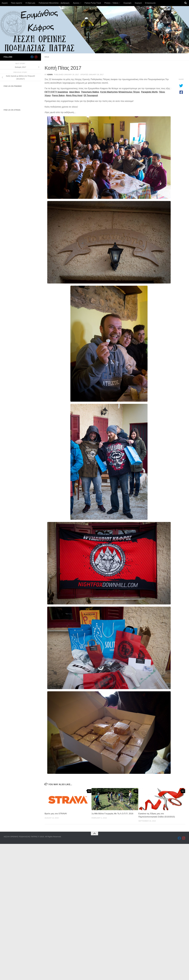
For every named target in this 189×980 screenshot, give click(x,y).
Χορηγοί (138, 3)
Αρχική (5, 3)
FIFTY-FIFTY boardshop (56, 92)
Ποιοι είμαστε (17, 3)
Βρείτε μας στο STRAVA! (56, 814)
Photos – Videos (111, 3)
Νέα (47, 57)
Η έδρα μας (30, 3)
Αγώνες (76, 3)
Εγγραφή (127, 3)
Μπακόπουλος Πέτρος (129, 92)
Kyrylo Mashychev (109, 92)
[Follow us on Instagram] (36, 57)
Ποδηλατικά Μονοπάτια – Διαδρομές (54, 3)
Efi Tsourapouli (91, 95)
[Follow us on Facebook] (32, 57)
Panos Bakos (58, 95)
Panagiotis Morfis (149, 92)
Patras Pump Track (93, 3)
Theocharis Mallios (90, 92)
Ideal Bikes (74, 92)
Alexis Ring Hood (74, 95)
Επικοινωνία (150, 3)
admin (50, 75)
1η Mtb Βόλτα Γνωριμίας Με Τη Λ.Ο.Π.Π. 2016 (112, 814)
